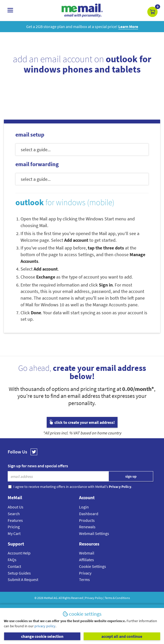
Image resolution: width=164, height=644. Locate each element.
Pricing (14, 527)
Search (14, 514)
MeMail (49, 598)
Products (87, 520)
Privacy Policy (94, 598)
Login (84, 507)
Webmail (87, 553)
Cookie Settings (93, 566)
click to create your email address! (82, 422)
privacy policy (45, 626)
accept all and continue (122, 636)
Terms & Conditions (117, 598)
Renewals (87, 527)
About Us (16, 507)
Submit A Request (23, 579)
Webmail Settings (94, 533)
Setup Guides (19, 573)
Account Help (19, 553)
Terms (84, 579)
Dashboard (89, 514)
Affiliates (86, 560)
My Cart (14, 533)
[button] (152, 12)
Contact (14, 566)
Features (15, 520)
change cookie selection (42, 636)
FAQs (12, 560)
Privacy (85, 573)
